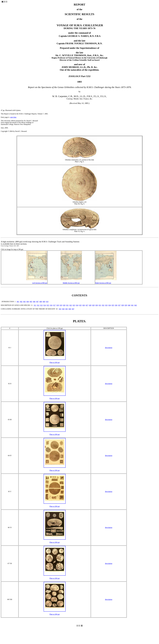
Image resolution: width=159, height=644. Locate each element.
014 (45, 305)
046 (70, 309)
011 (35, 305)
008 (41, 302)
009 (44, 302)
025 (80, 305)
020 (64, 305)
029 (93, 305)
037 (119, 305)
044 (63, 309)
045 (67, 309)
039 (126, 305)
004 (28, 302)
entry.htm (13, 117)
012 (38, 305)
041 (132, 305)
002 (21, 302)
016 (51, 305)
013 (41, 305)
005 (31, 302)
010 (47, 302)
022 (71, 305)
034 (110, 305)
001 (18, 302)
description (109, 348)
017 (54, 305)
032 (103, 305)
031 (100, 305)
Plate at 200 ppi (55, 362)
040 (129, 305)
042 (136, 305)
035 (113, 305)
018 (58, 305)
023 (74, 305)
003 (24, 302)
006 (34, 302)
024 (77, 305)
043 (60, 309)
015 (48, 305)
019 (61, 305)
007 (37, 302)
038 (123, 305)
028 (90, 305)
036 (116, 305)
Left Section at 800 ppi (40, 283)
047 (73, 309)
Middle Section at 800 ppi (71, 283)
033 (106, 305)
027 (87, 305)
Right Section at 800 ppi (103, 283)
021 (67, 305)
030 (97, 305)
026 (84, 305)
